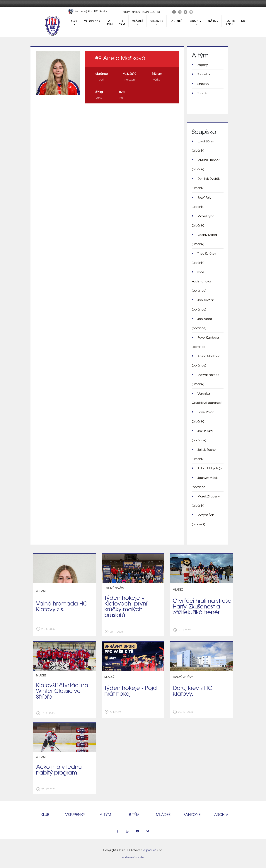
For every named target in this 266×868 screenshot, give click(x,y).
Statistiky (203, 84)
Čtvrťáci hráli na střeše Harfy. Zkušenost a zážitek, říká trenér (202, 606)
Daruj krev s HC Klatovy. (192, 690)
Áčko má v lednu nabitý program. (59, 769)
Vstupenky (92, 21)
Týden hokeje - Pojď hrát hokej (131, 690)
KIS (159, 12)
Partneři (177, 21)
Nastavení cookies (133, 857)
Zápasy (203, 65)
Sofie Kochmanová (201, 281)
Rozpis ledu (149, 12)
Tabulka (203, 93)
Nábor (136, 12)
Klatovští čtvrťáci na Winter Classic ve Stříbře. (62, 690)
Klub (74, 21)
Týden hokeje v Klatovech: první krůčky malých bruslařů (126, 606)
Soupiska (204, 74)
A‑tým (105, 814)
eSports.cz (150, 850)
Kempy (126, 12)
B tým (122, 23)
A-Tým (110, 23)
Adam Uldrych (210, 468)
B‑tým (134, 814)
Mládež (138, 21)
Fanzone (157, 21)
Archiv (196, 21)
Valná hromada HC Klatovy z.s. (62, 606)
